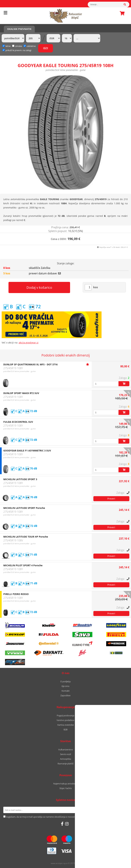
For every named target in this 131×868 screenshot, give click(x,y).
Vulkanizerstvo (66, 750)
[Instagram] (67, 824)
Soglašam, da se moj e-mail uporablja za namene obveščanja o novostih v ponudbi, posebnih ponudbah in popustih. (63, 817)
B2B (65, 729)
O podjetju (65, 681)
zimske (17, 46)
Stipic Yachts (66, 788)
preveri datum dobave (45, 273)
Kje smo (65, 686)
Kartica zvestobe (66, 725)
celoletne (30, 46)
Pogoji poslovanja (65, 715)
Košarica (121, 13)
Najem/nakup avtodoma (65, 784)
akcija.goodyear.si (29, 343)
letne (6, 46)
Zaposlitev (65, 695)
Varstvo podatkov (65, 720)
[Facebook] (62, 824)
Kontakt (66, 691)
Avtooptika (66, 759)
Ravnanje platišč (66, 764)
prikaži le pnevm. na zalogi (18, 50)
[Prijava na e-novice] (123, 810)
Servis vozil (65, 754)
